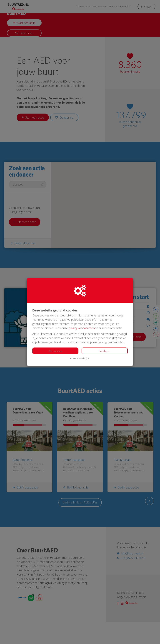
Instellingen (105, 351)
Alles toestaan (55, 351)
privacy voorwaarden (82, 328)
